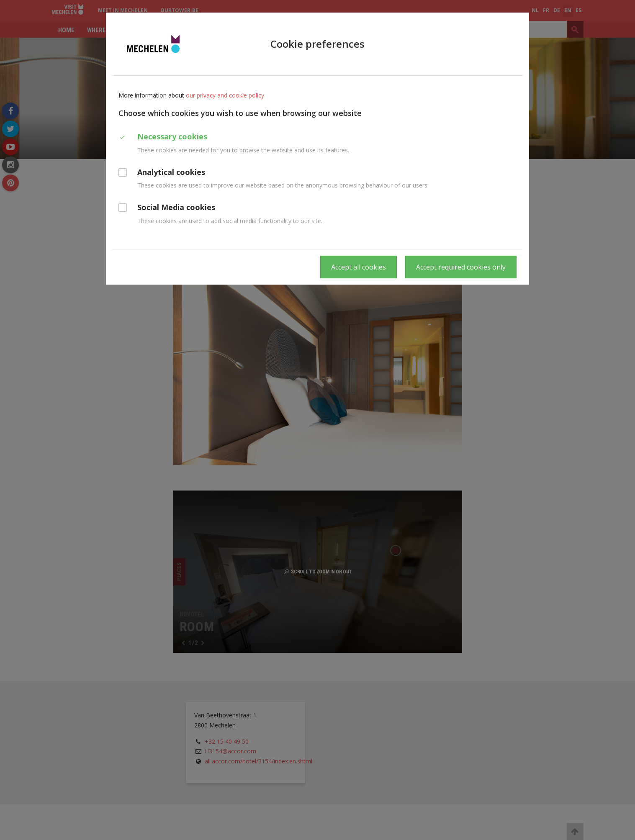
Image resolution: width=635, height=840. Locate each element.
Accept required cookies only (461, 267)
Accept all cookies (359, 267)
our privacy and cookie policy (225, 95)
